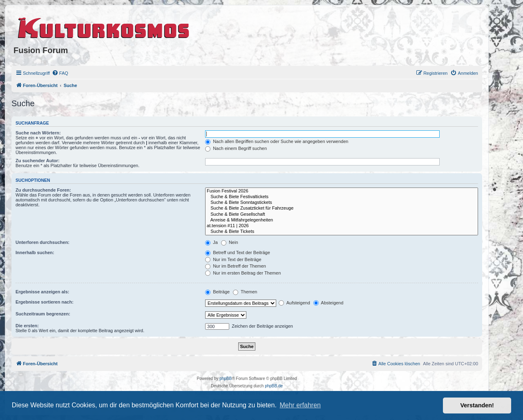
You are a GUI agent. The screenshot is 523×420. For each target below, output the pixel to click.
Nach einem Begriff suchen (236, 148)
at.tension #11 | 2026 (342, 226)
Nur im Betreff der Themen (236, 266)
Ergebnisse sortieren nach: (45, 302)
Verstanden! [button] (477, 405)
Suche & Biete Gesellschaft (342, 214)
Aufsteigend (294, 303)
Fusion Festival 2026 (342, 191)
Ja (211, 242)
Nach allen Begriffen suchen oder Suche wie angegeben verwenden (277, 141)
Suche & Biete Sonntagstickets (342, 203)
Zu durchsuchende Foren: (43, 190)
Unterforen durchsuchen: (42, 242)
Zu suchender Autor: (38, 161)
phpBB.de (274, 386)
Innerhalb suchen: (35, 252)
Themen (245, 292)
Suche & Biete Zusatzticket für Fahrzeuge (342, 208)
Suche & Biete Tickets (342, 232)
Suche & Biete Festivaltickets (342, 197)
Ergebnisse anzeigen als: (42, 292)
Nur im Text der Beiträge (233, 259)
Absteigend (329, 303)
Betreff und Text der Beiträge (238, 252)
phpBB (226, 379)
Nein (230, 242)
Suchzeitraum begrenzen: (43, 314)
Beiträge (217, 292)
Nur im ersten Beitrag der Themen (243, 273)
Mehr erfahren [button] (300, 405)
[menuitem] (60, 73)
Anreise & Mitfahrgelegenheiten (342, 220)
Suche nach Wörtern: (38, 133)
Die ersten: (27, 326)
